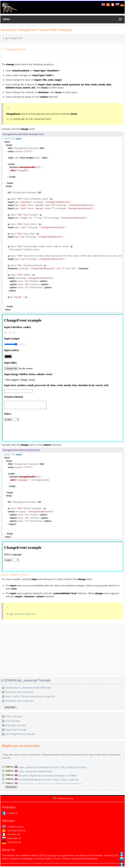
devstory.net (11, 834)
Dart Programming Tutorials (20, 734)
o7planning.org (13, 827)
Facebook (10, 813)
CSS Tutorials (13, 721)
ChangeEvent (16, 38)
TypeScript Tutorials (16, 730)
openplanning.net (14, 831)
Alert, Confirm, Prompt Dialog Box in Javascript (30, 696)
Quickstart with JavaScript (19, 701)
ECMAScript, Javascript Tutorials (28, 680)
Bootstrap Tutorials (16, 725)
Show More (10, 707)
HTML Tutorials (14, 717)
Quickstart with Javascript (19, 692)
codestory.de (11, 842)
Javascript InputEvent (25, 614)
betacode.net (12, 838)
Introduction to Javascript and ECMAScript (28, 688)
